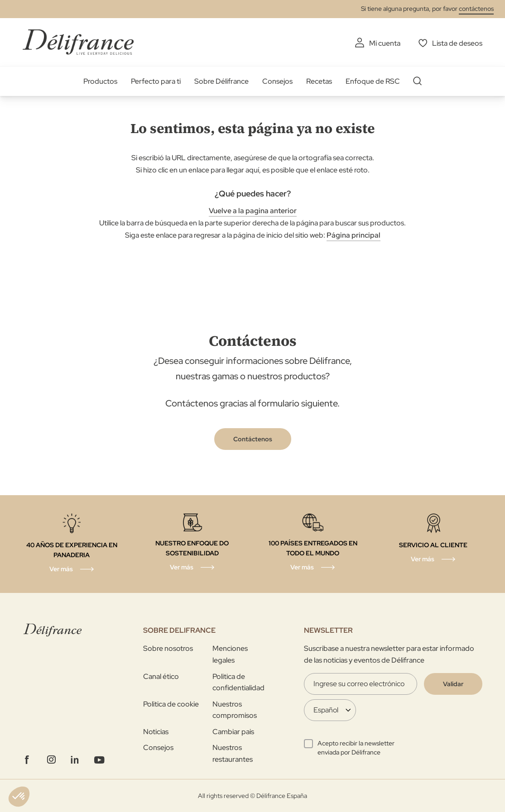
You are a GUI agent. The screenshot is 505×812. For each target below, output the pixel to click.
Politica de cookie (171, 704)
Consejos (277, 81)
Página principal (353, 235)
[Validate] (453, 684)
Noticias (156, 732)
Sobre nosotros (168, 648)
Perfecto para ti (156, 81)
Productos (100, 81)
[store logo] (78, 42)
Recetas (319, 81)
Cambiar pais (233, 732)
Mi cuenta (385, 43)
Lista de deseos (457, 43)
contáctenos (476, 9)
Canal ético (161, 676)
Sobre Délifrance (221, 81)
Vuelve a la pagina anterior (253, 211)
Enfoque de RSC (373, 81)
